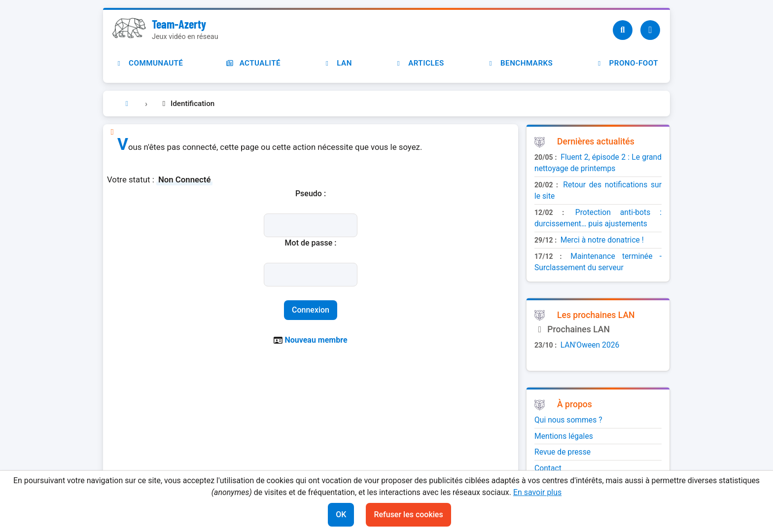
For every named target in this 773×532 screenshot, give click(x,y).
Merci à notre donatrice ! (602, 240)
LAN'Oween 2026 (590, 345)
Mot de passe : (311, 243)
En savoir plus (537, 492)
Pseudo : (311, 194)
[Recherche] (623, 30)
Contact (548, 468)
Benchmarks (520, 63)
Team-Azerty (179, 24)
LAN (337, 63)
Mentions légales (564, 436)
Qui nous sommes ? (568, 420)
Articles (419, 63)
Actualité (253, 63)
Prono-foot (627, 63)
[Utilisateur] (650, 30)
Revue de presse (562, 452)
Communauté (149, 63)
